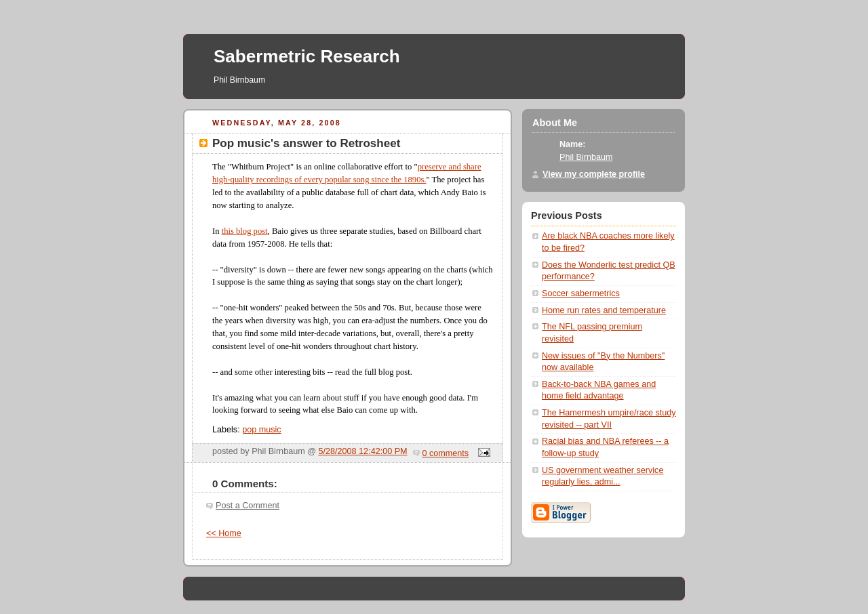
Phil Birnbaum (586, 157)
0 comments (446, 453)
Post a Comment (248, 506)
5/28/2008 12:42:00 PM (363, 451)
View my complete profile (594, 174)
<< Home (224, 533)
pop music (261, 430)
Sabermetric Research (307, 56)
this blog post (245, 231)
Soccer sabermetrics (581, 293)
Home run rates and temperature (604, 310)
